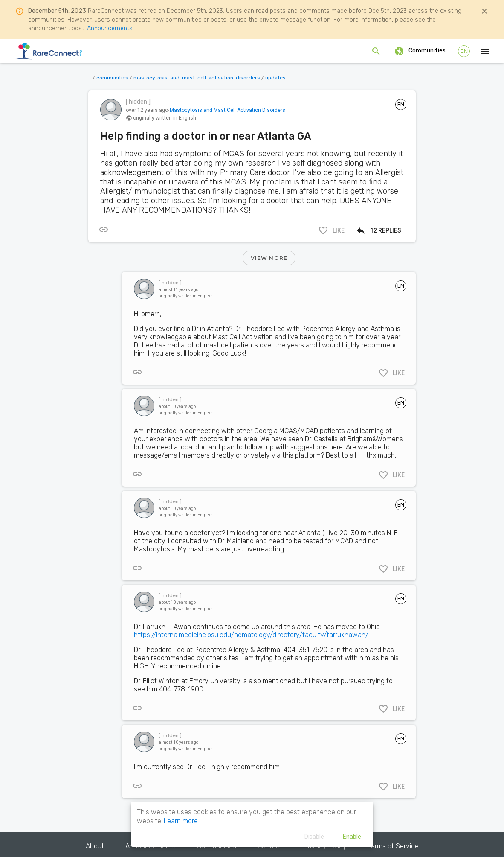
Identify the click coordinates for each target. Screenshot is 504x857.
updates (275, 78)
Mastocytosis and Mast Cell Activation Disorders (227, 110)
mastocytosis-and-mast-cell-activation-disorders (197, 78)
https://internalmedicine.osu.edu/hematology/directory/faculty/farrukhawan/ (251, 635)
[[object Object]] (104, 230)
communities (112, 78)
